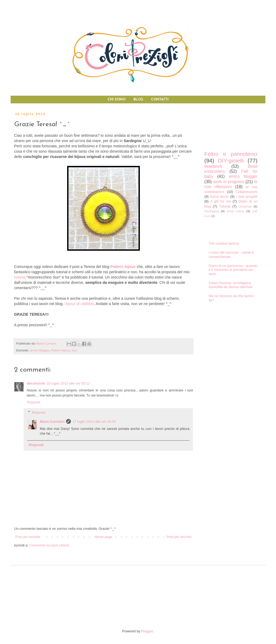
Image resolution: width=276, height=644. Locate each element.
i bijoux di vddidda (79, 304)
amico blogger (40, 350)
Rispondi (34, 402)
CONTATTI (160, 100)
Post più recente (28, 537)
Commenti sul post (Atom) (49, 545)
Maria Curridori (52, 422)
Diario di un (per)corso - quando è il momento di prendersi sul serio (233, 270)
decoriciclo (36, 383)
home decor (219, 197)
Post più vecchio (179, 537)
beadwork (213, 166)
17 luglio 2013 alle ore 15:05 (94, 422)
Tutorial (225, 206)
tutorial (20, 277)
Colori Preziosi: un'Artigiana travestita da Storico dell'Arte (230, 285)
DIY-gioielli (231, 160)
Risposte (39, 412)
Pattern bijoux (60, 350)
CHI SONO (117, 100)
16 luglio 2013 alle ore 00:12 (68, 383)
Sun (74, 350)
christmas (245, 206)
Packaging (212, 211)
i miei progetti (247, 197)
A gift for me (221, 201)
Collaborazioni (247, 192)
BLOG (138, 100)
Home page (103, 537)
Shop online (235, 211)
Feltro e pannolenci (231, 154)
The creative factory (224, 243)
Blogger (147, 631)
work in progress (228, 182)
